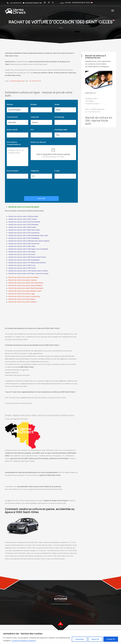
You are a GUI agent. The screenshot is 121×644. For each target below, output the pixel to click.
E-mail (57, 171)
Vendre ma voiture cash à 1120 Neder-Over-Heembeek (28, 249)
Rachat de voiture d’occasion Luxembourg (24, 296)
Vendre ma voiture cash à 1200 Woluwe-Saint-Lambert (28, 271)
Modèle (34, 104)
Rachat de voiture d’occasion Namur (22, 299)
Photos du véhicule (38, 142)
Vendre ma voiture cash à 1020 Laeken (23, 219)
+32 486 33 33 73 (35, 81)
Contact (106, 20)
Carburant (35, 117)
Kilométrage (59, 117)
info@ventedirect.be (17, 81)
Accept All (111, 639)
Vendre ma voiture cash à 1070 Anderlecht (24, 233)
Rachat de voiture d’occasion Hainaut (22, 302)
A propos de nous (79, 3)
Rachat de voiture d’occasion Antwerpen (24, 277)
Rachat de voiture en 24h (55, 20)
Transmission (12, 117)
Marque (10, 104)
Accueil (68, 3)
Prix (32, 130)
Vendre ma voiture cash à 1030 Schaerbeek (24, 222)
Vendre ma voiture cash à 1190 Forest (22, 268)
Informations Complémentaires (14, 143)
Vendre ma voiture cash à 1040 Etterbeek (23, 224)
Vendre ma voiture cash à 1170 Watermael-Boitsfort (27, 263)
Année (57, 104)
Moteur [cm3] (12, 130)
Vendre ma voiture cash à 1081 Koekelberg (24, 238)
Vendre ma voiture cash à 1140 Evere (22, 254)
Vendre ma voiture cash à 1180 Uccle (22, 265)
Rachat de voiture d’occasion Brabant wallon (25, 291)
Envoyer (41, 199)
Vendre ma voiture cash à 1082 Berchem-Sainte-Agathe (29, 241)
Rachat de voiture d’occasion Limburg (22, 280)
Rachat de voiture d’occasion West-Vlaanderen (26, 288)
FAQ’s (97, 20)
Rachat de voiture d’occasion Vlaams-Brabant (25, 285)
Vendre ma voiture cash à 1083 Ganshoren (24, 244)
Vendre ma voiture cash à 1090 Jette (22, 246)
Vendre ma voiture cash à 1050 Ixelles (22, 227)
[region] (60, 637)
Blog (88, 3)
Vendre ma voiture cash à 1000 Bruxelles (23, 216)
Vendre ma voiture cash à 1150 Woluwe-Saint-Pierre (27, 257)
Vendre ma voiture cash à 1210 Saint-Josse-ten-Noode (28, 273)
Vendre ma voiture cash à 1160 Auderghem (24, 260)
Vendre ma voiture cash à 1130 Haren (22, 252)
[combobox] (33, 176)
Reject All (95, 639)
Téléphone (35, 171)
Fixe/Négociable (61, 130)
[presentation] (25, 190)
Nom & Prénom (13, 171)
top (60, 627)
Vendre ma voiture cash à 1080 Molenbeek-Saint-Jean (28, 235)
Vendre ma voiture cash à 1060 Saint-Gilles (24, 230)
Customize (80, 639)
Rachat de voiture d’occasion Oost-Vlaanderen (26, 283)
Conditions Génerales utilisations (24, 641)
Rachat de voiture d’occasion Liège (22, 294)
